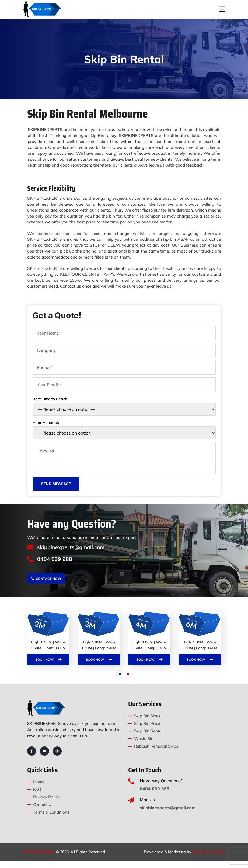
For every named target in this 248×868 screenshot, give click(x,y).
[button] (120, 681)
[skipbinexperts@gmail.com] (31, 553)
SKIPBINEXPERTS (39, 859)
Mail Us (147, 807)
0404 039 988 (55, 565)
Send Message (56, 490)
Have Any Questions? (161, 788)
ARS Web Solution (209, 859)
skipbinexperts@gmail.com (72, 553)
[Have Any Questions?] (131, 788)
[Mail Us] (131, 807)
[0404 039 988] (31, 566)
